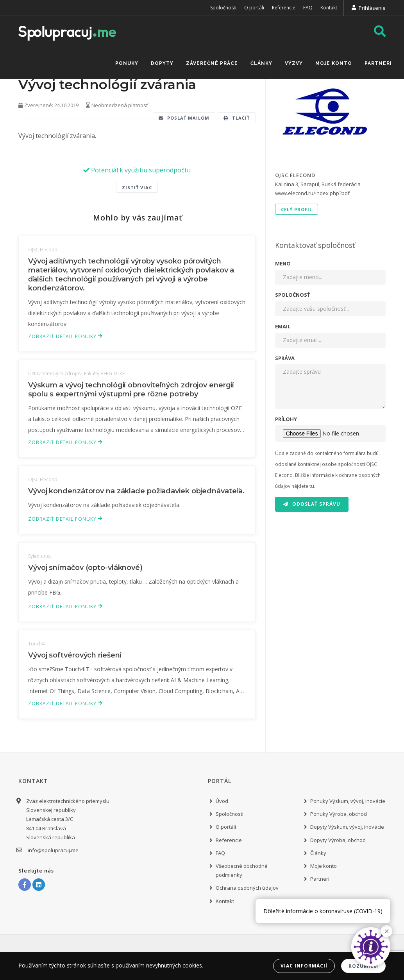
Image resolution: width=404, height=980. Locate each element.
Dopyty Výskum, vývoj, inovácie (347, 827)
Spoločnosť (293, 295)
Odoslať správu (312, 504)
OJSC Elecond (295, 175)
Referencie (284, 8)
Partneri (378, 63)
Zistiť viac (137, 187)
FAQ (308, 8)
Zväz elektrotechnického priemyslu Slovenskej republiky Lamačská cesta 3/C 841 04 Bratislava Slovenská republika (68, 819)
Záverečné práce (212, 63)
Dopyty (162, 63)
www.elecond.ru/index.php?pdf (312, 193)
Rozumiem (363, 966)
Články (261, 63)
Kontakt (329, 8)
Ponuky (127, 63)
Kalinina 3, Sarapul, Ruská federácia (318, 184)
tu (312, 486)
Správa (285, 358)
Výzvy (294, 63)
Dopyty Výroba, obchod (338, 840)
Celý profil (297, 209)
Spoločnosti (223, 8)
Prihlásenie (372, 8)
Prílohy (286, 419)
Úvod (222, 801)
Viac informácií (304, 966)
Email (283, 326)
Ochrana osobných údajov (247, 888)
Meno (283, 263)
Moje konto (334, 63)
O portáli (254, 8)
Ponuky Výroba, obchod (339, 814)
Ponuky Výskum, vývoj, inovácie (348, 801)
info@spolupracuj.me (52, 850)
